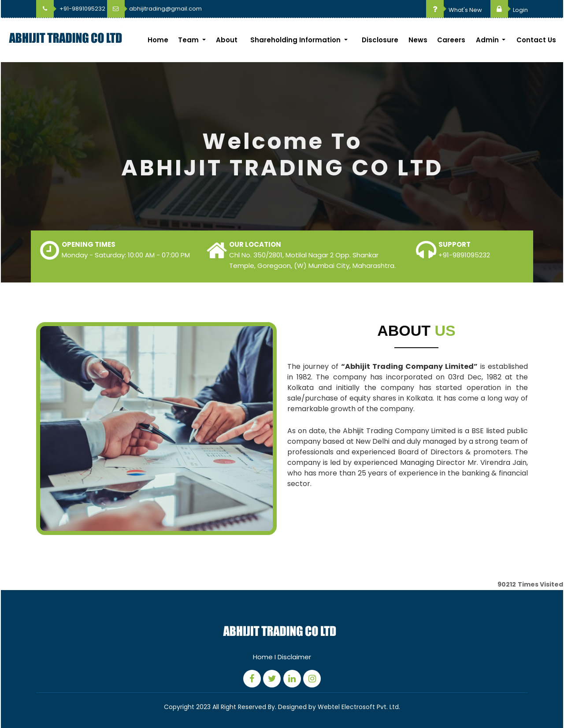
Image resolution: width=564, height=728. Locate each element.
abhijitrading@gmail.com (154, 9)
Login (509, 10)
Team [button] (189, 40)
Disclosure (380, 40)
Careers (451, 40)
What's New (454, 10)
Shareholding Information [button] (296, 40)
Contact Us (536, 40)
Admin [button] (488, 40)
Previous (23, 178)
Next (541, 178)
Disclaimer (294, 657)
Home (158, 40)
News (418, 40)
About (227, 40)
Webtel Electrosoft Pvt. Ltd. (359, 707)
